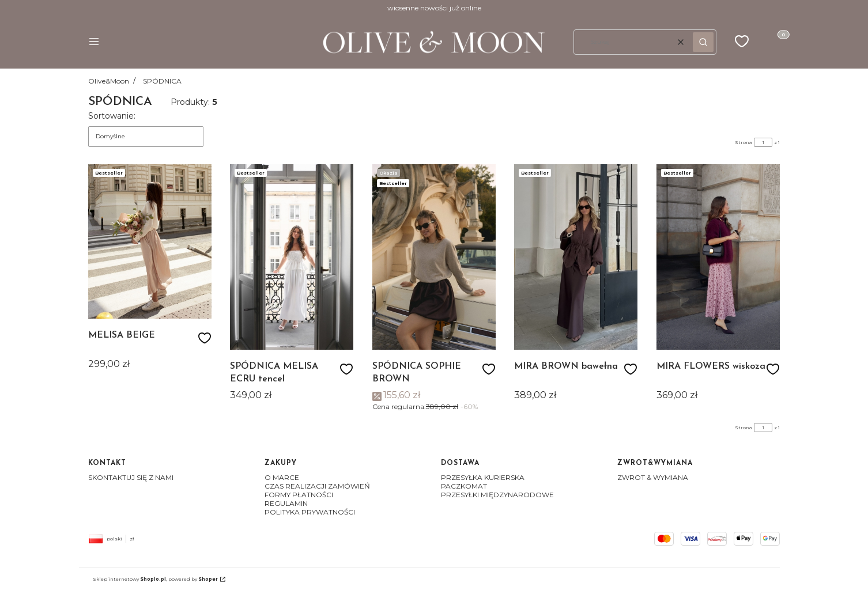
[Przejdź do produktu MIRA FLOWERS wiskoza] (718, 257)
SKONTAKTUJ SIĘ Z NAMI (131, 477)
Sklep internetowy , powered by (155, 579)
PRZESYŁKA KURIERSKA (483, 477)
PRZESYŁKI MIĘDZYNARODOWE (497, 495)
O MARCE (282, 477)
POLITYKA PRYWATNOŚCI (310, 512)
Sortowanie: (112, 116)
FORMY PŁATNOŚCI (299, 495)
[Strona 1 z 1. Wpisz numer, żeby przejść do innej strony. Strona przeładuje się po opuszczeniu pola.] (763, 142)
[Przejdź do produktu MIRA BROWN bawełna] (576, 257)
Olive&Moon (109, 81)
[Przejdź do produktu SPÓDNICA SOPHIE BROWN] (434, 257)
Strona (744, 142)
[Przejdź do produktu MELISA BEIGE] (150, 241)
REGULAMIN (286, 503)
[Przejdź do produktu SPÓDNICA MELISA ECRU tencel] (292, 257)
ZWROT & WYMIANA (653, 477)
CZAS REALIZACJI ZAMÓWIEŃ (317, 486)
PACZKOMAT (464, 486)
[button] (94, 42)
